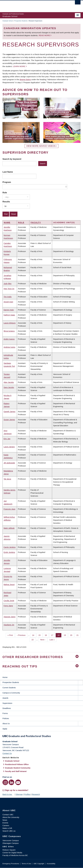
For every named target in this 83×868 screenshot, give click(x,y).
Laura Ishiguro (10, 323)
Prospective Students (21, 21)
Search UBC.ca (9, 831)
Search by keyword (12, 159)
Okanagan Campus (11, 843)
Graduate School (8, 21)
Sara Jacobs (9, 387)
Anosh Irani (8, 302)
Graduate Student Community (18, 768)
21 (79, 635)
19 (66, 635)
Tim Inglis (8, 297)
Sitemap (19, 794)
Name (7, 222)
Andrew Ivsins (9, 347)
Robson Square (9, 850)
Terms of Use (26, 864)
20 (72, 635)
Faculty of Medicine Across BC (15, 855)
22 (34, 639)
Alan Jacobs (9, 382)
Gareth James (9, 412)
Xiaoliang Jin (9, 625)
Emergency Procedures (11, 864)
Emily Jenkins (9, 552)
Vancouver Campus (11, 840)
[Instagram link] (5, 782)
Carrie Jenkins (10, 547)
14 (34, 635)
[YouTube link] (18, 782)
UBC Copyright (39, 864)
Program (7, 182)
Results (6, 202)
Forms (5, 713)
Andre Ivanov (9, 339)
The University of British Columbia (30, 5)
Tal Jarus (7, 479)
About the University (11, 817)
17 (53, 635)
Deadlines (7, 708)
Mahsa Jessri (9, 584)
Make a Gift (7, 828)
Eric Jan (7, 439)
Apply (5, 729)
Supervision (7, 703)
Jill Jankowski (9, 463)
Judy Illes (8, 284)
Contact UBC (8, 815)
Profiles (27, 794)
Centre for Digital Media (12, 853)
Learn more (19, 66)
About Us (6, 724)
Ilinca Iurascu (9, 331)
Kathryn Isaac (9, 315)
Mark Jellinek (9, 528)
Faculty (36, 222)
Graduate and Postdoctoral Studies (41, 737)
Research (36, 794)
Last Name (8, 172)
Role (5, 193)
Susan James (9, 420)
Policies (6, 718)
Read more (45, 35)
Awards (5, 698)
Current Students (9, 688)
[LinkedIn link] (11, 782)
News (5, 820)
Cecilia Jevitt (9, 601)
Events (5, 823)
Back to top (8, 794)
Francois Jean (9, 509)
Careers (6, 825)
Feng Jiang (8, 606)
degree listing (25, 79)
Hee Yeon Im (9, 289)
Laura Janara (9, 447)
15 (40, 635)
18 (59, 635)
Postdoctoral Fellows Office (17, 764)
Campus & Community (11, 693)
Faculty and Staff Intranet (16, 771)
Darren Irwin (9, 310)
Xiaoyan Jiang (9, 617)
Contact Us (7, 753)
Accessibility (51, 864)
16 (47, 635)
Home (5, 677)
